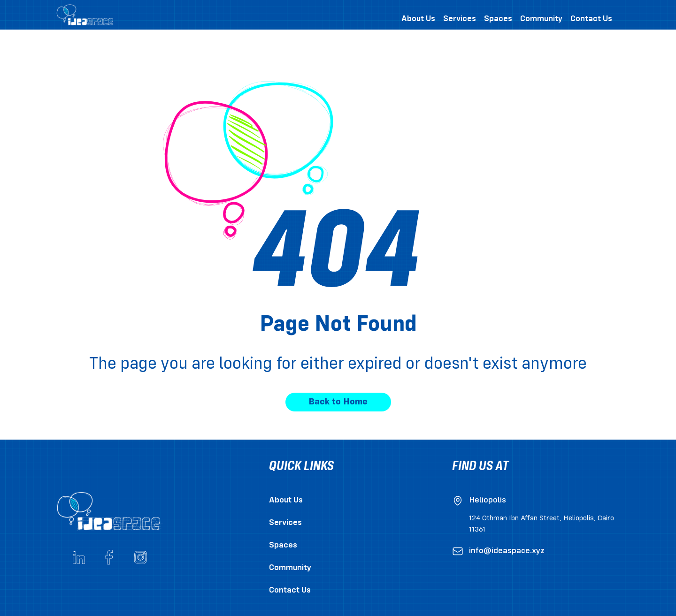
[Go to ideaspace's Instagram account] (140, 557)
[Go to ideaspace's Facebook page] (109, 557)
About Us (286, 500)
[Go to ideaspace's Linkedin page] (79, 557)
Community (290, 568)
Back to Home (338, 402)
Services (285, 523)
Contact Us (290, 590)
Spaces (283, 545)
